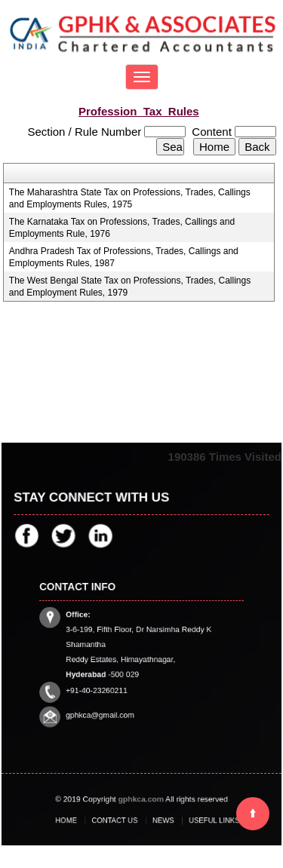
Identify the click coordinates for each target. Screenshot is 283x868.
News (160, 820)
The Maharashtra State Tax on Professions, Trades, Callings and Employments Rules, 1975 (130, 198)
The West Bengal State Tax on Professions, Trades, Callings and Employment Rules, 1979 (130, 287)
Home (79, 820)
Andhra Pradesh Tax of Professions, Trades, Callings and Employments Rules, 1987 (124, 257)
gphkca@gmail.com (107, 704)
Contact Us (120, 820)
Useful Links (202, 820)
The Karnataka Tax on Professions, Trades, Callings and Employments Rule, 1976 (122, 228)
